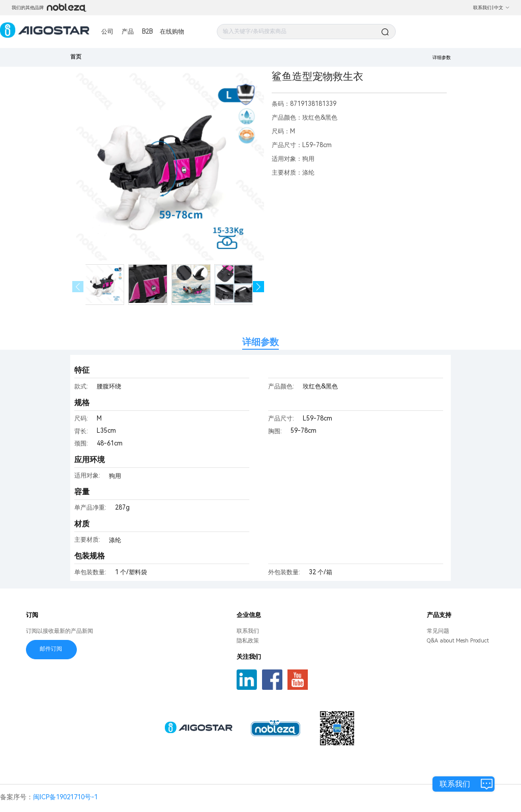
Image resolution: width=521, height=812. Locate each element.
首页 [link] (76, 57)
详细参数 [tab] (260, 342)
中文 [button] (502, 8)
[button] (259, 287)
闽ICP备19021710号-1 (65, 797)
